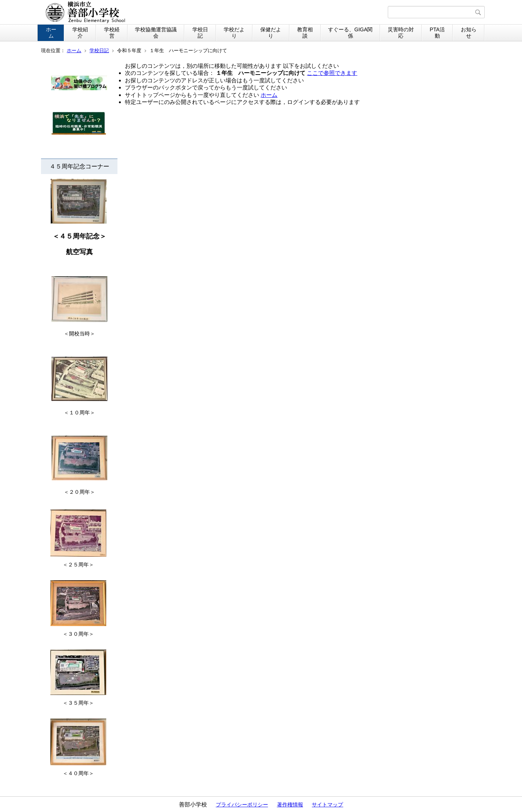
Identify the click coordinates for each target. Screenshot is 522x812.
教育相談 (305, 33)
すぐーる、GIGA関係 (350, 33)
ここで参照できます (332, 73)
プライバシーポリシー (242, 805)
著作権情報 (290, 805)
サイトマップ (327, 805)
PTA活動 (437, 33)
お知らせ (469, 33)
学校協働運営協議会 (156, 33)
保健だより (271, 33)
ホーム (51, 33)
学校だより (234, 33)
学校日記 (200, 33)
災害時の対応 (401, 33)
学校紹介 (80, 33)
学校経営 (112, 33)
